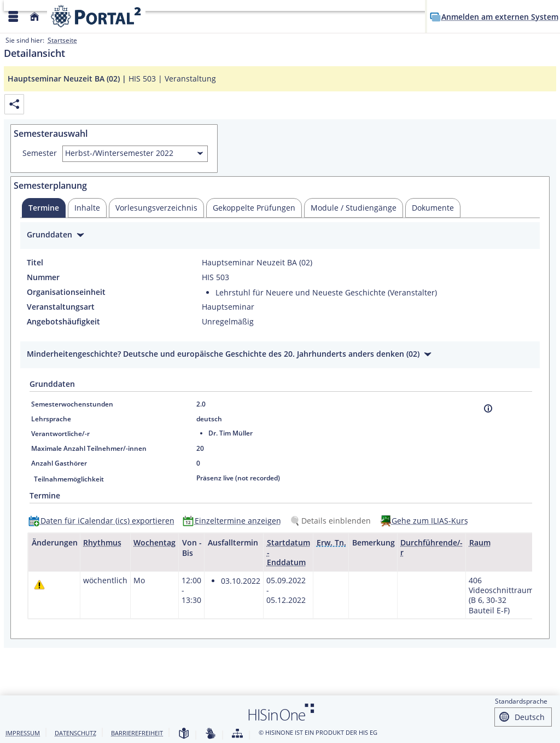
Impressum (23, 733)
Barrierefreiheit (137, 733)
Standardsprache (521, 701)
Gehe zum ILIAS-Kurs (430, 521)
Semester (40, 153)
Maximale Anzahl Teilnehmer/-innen (89, 448)
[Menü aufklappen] (13, 17)
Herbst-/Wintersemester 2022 (119, 153)
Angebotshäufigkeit (63, 322)
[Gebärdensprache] (211, 734)
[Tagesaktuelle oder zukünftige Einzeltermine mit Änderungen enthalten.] (39, 585)
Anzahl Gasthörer (59, 463)
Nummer (43, 277)
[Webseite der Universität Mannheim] (96, 16)
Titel (35, 263)
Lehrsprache (51, 419)
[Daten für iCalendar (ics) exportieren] (104, 521)
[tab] (44, 208)
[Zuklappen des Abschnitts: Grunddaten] (280, 236)
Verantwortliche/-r (60, 434)
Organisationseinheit (66, 292)
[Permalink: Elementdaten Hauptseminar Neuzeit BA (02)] (14, 104)
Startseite (62, 40)
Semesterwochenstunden (72, 404)
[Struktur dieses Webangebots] (237, 734)
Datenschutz (75, 733)
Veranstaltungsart (61, 307)
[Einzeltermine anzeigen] (234, 521)
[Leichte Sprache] (184, 734)
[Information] (488, 408)
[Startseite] (34, 17)
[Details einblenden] (332, 521)
